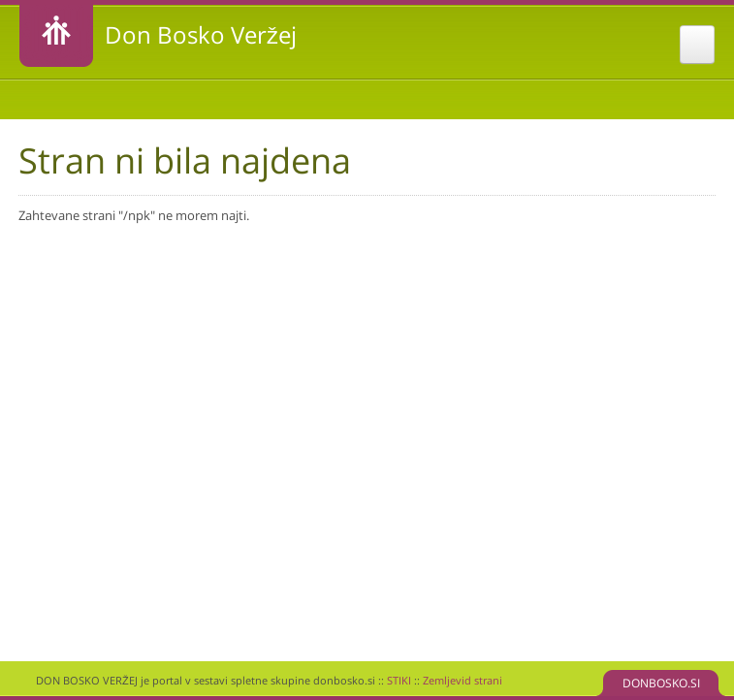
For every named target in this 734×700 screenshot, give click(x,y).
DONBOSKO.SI (661, 683)
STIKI (399, 680)
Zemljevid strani (463, 680)
